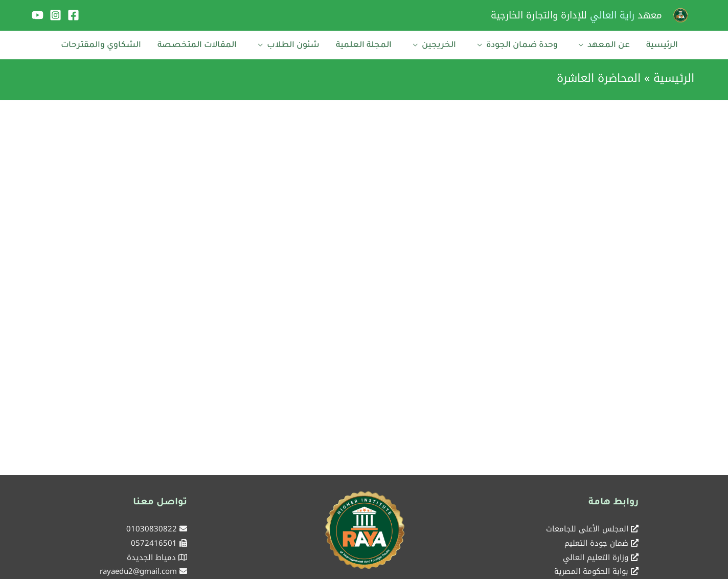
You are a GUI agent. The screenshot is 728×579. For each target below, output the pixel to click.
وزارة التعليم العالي (596, 554)
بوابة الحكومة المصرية (591, 568)
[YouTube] (38, 15)
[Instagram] (55, 15)
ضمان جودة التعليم (596, 540)
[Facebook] (73, 15)
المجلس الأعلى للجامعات (587, 525)
